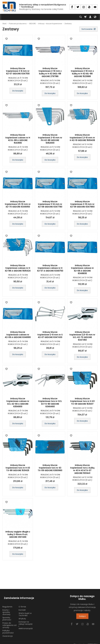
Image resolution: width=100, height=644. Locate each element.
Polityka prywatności (8, 629)
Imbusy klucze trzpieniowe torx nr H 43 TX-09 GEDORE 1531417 (82, 402)
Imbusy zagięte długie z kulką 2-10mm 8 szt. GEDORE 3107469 (18, 535)
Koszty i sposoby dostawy (6, 609)
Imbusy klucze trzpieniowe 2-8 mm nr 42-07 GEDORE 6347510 (18, 72)
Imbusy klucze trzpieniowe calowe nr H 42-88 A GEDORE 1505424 (18, 269)
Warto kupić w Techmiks (25, 611)
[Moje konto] (90, 17)
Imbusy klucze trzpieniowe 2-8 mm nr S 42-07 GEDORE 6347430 (50, 335)
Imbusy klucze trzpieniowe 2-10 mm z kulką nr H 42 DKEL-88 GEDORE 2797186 (50, 73)
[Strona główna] (9, 7)
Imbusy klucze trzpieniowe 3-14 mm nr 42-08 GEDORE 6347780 (50, 205)
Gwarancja (8, 633)
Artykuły (22, 616)
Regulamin (7, 604)
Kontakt (22, 607)
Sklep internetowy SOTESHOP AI (86, 641)
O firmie (22, 604)
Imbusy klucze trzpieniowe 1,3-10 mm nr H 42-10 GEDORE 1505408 (82, 138)
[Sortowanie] (88, 29)
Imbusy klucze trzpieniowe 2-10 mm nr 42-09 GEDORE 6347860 (82, 205)
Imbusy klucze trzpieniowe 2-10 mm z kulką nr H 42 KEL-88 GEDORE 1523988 (82, 73)
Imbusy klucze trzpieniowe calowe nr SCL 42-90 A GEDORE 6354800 (18, 403)
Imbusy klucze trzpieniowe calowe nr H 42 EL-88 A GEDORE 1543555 (18, 140)
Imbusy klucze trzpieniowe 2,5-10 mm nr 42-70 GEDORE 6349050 (18, 205)
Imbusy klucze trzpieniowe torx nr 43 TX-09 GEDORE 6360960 (50, 468)
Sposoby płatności (7, 616)
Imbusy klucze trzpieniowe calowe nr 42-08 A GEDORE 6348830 (82, 270)
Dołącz (82, 617)
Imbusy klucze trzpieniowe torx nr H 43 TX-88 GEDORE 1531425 (18, 468)
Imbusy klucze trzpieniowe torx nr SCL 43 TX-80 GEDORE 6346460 (50, 403)
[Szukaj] (81, 17)
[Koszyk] (85, 17)
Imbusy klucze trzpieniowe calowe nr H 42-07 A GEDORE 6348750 (50, 269)
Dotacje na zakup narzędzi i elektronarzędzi (26, 622)
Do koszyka (18, 91)
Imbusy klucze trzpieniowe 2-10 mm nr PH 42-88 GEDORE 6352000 (50, 140)
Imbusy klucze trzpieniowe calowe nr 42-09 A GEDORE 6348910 (18, 335)
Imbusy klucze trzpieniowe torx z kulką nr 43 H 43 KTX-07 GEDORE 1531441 (82, 470)
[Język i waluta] (95, 17)
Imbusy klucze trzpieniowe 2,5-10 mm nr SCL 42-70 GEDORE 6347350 (82, 337)
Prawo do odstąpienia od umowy (9, 622)
